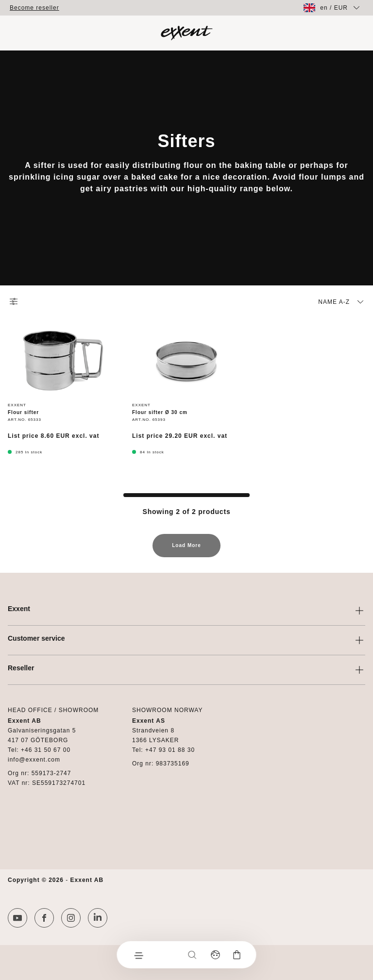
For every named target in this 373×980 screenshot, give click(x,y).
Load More (186, 550)
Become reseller (34, 8)
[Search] (192, 955)
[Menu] (138, 955)
